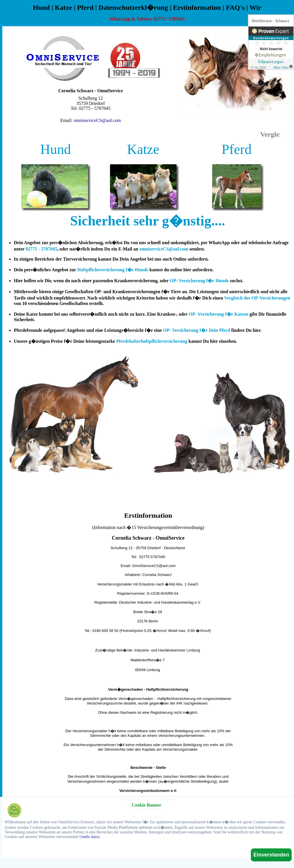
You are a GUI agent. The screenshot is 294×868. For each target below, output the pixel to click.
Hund (41, 7)
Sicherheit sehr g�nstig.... (148, 221)
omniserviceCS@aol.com (97, 120)
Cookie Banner (147, 805)
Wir (255, 7)
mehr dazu (90, 837)
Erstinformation (197, 7)
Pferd (85, 7)
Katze (63, 7)
